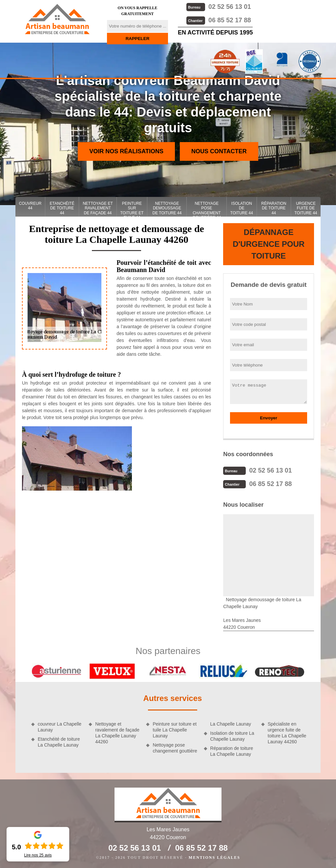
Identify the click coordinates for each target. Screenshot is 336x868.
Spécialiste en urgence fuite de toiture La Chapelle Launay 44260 (287, 732)
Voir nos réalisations (126, 151)
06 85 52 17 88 (218, 20)
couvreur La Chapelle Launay (60, 726)
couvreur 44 (30, 206)
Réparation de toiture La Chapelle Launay (232, 751)
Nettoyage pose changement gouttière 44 (207, 209)
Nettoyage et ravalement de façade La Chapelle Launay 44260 (117, 732)
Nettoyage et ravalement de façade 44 (98, 208)
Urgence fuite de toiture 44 (306, 208)
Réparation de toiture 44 (274, 208)
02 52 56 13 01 (218, 6)
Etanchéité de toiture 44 (62, 208)
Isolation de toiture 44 (242, 208)
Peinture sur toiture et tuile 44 (132, 209)
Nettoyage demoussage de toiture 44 (167, 208)
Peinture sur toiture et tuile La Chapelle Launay (175, 729)
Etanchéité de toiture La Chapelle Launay (59, 741)
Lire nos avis (38, 855)
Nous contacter (219, 151)
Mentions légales (214, 857)
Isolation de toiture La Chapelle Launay (232, 735)
